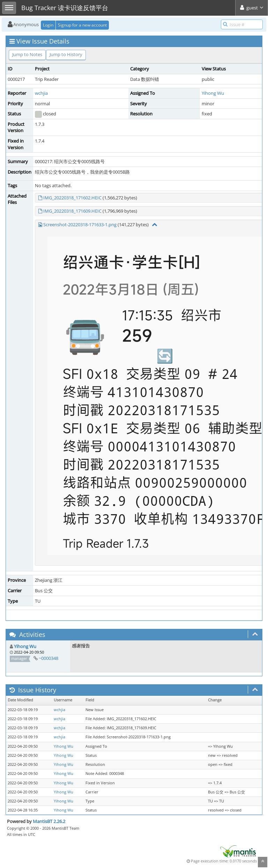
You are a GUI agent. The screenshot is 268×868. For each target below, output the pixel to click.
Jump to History (66, 54)
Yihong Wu (213, 93)
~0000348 (49, 658)
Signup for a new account (82, 25)
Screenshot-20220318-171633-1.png (80, 224)
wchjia (41, 93)
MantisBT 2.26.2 (49, 821)
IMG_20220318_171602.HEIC (72, 198)
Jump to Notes (27, 54)
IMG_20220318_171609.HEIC (72, 211)
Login (48, 25)
